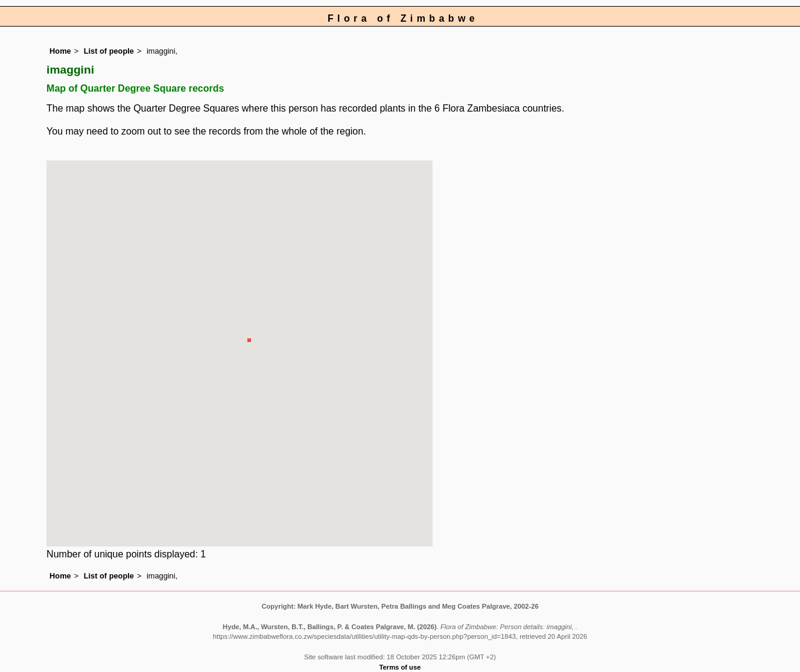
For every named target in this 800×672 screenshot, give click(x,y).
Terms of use (400, 667)
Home (60, 51)
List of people (109, 51)
